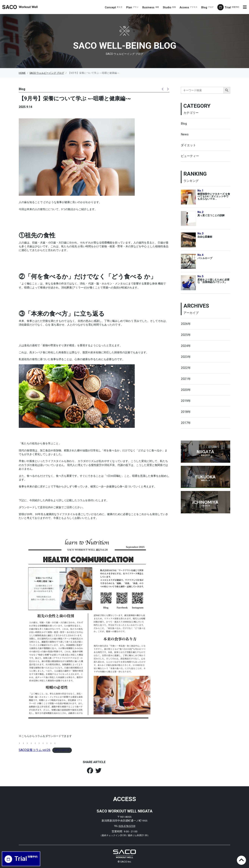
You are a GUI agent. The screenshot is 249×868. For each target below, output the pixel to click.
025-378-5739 (127, 826)
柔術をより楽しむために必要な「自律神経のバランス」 (213, 281)
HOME (22, 73)
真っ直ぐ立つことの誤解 (211, 215)
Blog (208, 7)
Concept (114, 7)
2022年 (186, 368)
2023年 (186, 357)
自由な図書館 (205, 237)
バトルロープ (205, 258)
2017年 (186, 423)
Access (189, 7)
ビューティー (190, 156)
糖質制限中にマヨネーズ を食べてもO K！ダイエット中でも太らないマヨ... (214, 196)
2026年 (186, 324)
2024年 (186, 346)
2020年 (186, 390)
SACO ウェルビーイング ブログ (47, 73)
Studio (170, 7)
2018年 (186, 412)
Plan (133, 7)
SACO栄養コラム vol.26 (35, 750)
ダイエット (188, 145)
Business (151, 7)
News (185, 134)
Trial (232, 7)
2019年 (186, 401)
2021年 (186, 379)
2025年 (186, 335)
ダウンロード (62, 750)
